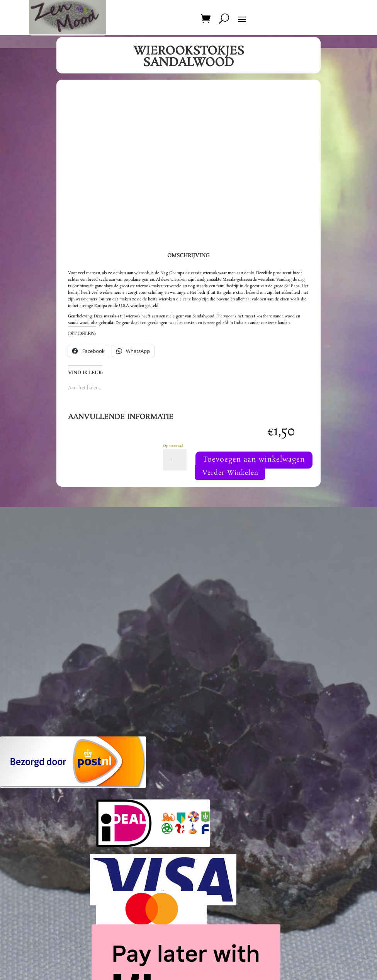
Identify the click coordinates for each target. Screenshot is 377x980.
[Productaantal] (175, 460)
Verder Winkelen (230, 497)
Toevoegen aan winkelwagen (228, 482)
